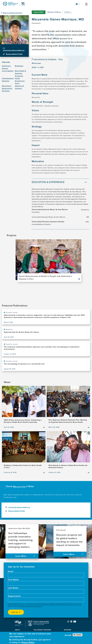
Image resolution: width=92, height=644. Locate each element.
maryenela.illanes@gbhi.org (14, 50)
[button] (83, 5)
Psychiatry (6, 91)
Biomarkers (19, 66)
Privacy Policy (28, 642)
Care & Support (8, 71)
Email (11, 571)
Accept (68, 635)
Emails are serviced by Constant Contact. (31, 606)
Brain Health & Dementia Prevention (20, 73)
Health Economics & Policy (20, 81)
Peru (61, 59)
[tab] (60, 182)
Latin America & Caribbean (45, 59)
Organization (14, 596)
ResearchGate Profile (14, 54)
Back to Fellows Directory (13, 13)
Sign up (15, 612)
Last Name (13, 588)
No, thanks (77, 635)
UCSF (42, 67)
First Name (13, 580)
